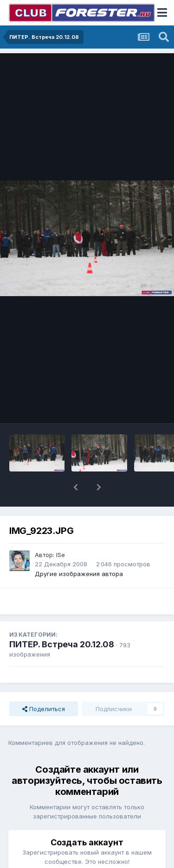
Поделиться (44, 709)
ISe (61, 555)
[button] (76, 487)
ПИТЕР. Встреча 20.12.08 (62, 644)
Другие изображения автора (79, 574)
